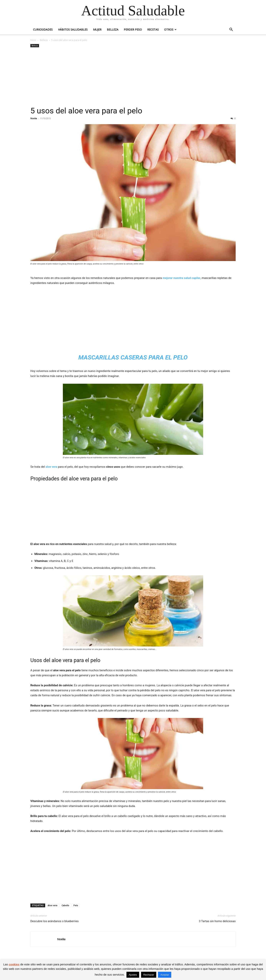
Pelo (76, 905)
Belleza (113, 30)
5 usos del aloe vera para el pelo (86, 111)
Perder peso (133, 30)
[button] (231, 30)
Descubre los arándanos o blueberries (54, 921)
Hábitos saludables (73, 30)
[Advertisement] (133, 77)
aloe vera (51, 467)
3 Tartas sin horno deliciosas (217, 921)
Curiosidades (43, 30)
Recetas (153, 30)
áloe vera (52, 905)
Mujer (97, 30)
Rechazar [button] (149, 975)
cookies (14, 964)
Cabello (65, 905)
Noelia (34, 118)
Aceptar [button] (165, 975)
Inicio (33, 40)
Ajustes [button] (133, 975)
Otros (169, 30)
